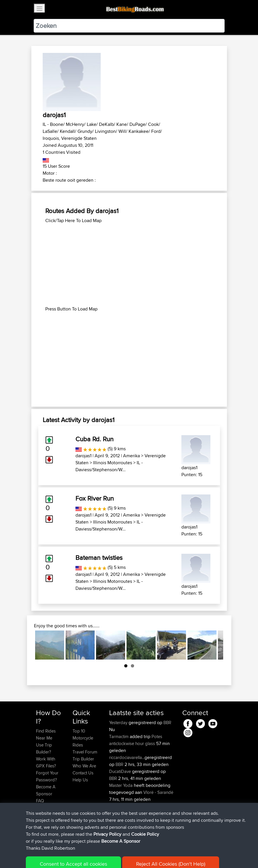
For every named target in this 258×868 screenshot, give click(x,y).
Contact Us (83, 773)
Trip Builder (83, 759)
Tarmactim (119, 736)
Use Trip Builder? (44, 748)
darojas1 (83, 456)
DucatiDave (121, 771)
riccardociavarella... (127, 757)
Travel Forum (85, 752)
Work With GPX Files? (46, 762)
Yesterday (119, 723)
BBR (167, 723)
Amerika (131, 456)
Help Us (80, 780)
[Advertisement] (129, 265)
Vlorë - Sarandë (158, 792)
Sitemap (90, 855)
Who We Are (84, 766)
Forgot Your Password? (47, 776)
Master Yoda (121, 785)
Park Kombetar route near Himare (140, 817)
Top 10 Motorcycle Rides (83, 738)
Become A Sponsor (46, 790)
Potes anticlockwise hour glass (136, 740)
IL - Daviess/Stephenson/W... (109, 466)
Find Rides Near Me (46, 734)
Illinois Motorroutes (113, 463)
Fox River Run (95, 498)
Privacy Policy (114, 855)
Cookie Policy (143, 855)
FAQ (40, 801)
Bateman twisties (99, 558)
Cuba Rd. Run (94, 439)
